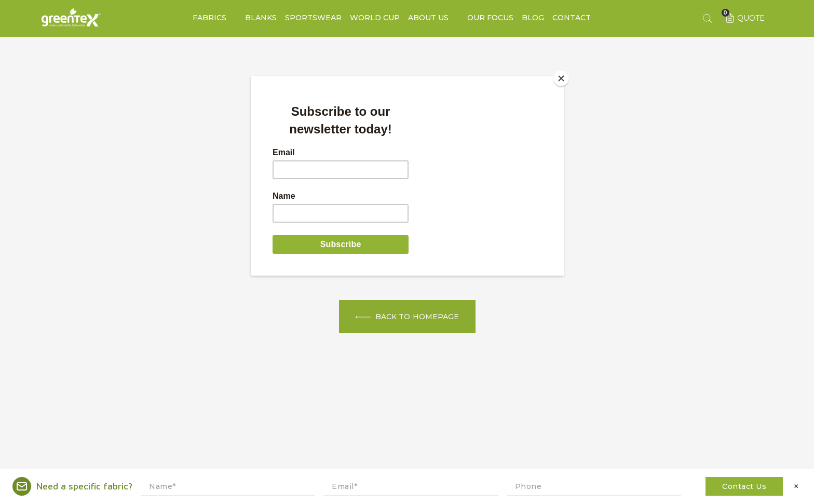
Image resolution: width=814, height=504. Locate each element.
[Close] (561, 78)
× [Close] (796, 486)
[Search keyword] (707, 18)
